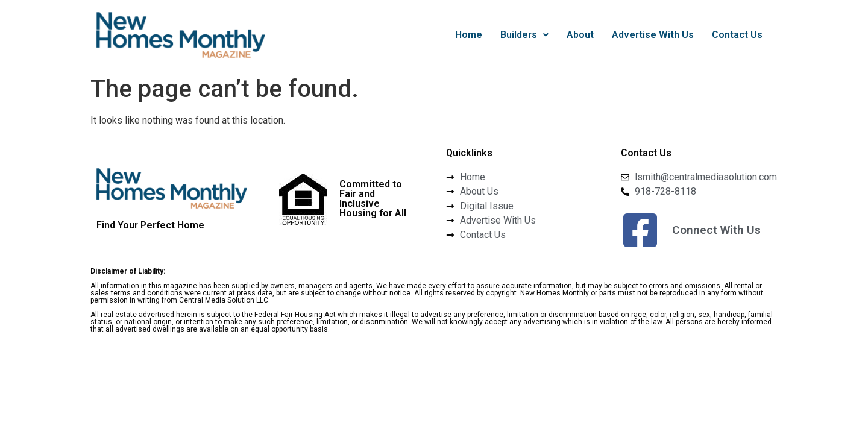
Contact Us (737, 35)
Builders (524, 35)
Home (469, 35)
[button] (524, 35)
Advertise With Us (653, 35)
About (580, 35)
